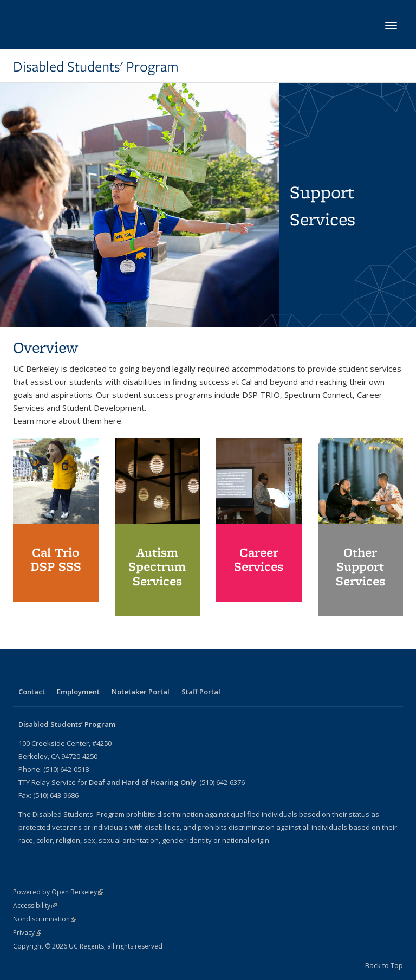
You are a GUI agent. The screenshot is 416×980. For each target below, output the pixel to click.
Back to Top (384, 965)
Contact (32, 692)
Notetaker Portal (141, 692)
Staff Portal (201, 692)
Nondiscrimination (45, 919)
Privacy (27, 933)
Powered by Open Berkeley (58, 892)
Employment (78, 692)
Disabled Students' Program (96, 67)
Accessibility (35, 905)
